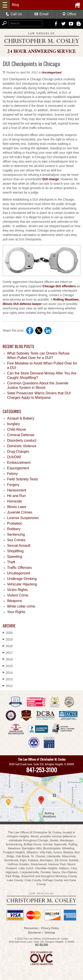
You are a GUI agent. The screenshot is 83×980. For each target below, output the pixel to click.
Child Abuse (16, 429)
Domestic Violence (22, 446)
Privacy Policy (50, 928)
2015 (8, 666)
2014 (8, 672)
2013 (8, 679)
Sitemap (50, 933)
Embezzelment (19, 463)
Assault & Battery (21, 418)
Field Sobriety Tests (22, 479)
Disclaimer (35, 933)
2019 (8, 639)
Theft (11, 562)
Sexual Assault (19, 546)
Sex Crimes (16, 540)
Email (41, 14)
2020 (8, 633)
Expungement (18, 468)
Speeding (15, 557)
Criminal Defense (21, 435)
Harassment (17, 490)
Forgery (13, 485)
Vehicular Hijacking (22, 584)
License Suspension (23, 518)
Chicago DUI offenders (59, 286)
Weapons (14, 601)
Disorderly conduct (22, 440)
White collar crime (21, 606)
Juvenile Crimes (20, 512)
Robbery (14, 529)
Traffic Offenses (19, 568)
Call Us (14, 14)
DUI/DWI (14, 457)
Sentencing (16, 534)
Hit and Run (16, 496)
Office (69, 14)
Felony (12, 474)
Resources (31, 928)
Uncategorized (52, 72)
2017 (8, 653)
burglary (14, 424)
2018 (8, 646)
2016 (8, 659)
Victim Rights (17, 590)
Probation (15, 523)
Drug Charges (18, 452)
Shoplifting (15, 551)
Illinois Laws (17, 507)
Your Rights (16, 612)
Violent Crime (18, 595)
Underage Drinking (22, 579)
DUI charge (51, 179)
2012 (8, 686)
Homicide (14, 501)
